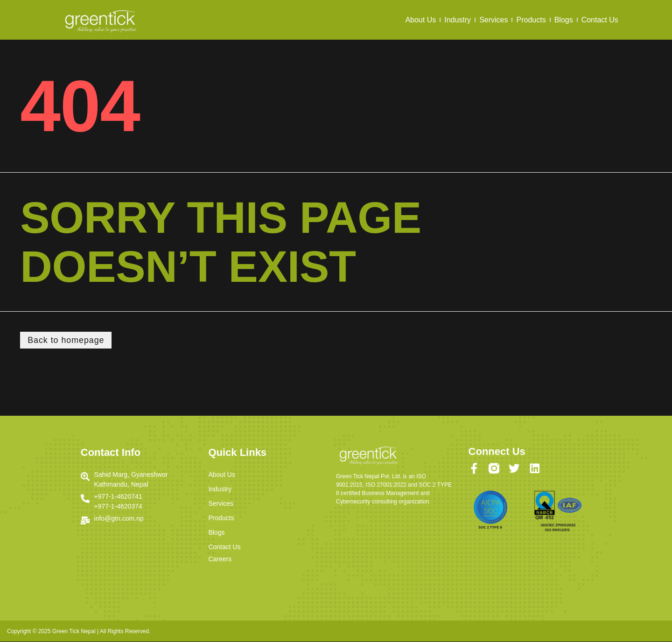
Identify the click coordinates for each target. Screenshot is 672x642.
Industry (458, 20)
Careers (220, 559)
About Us (420, 20)
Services (493, 20)
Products (531, 20)
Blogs (564, 20)
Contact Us (600, 20)
